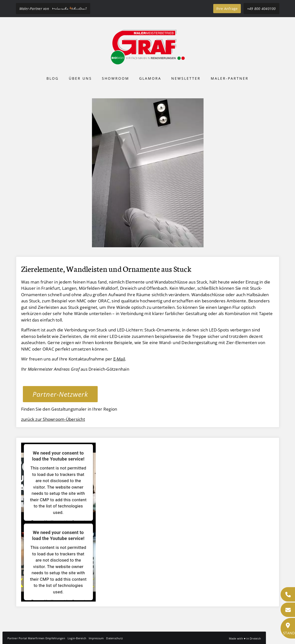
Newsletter (186, 78)
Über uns (80, 78)
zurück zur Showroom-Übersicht (53, 419)
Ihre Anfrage (227, 9)
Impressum (96, 638)
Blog (53, 78)
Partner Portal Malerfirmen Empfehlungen (36, 638)
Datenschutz (114, 638)
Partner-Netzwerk (60, 394)
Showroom (116, 78)
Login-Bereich (77, 638)
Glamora (150, 78)
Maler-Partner (230, 78)
